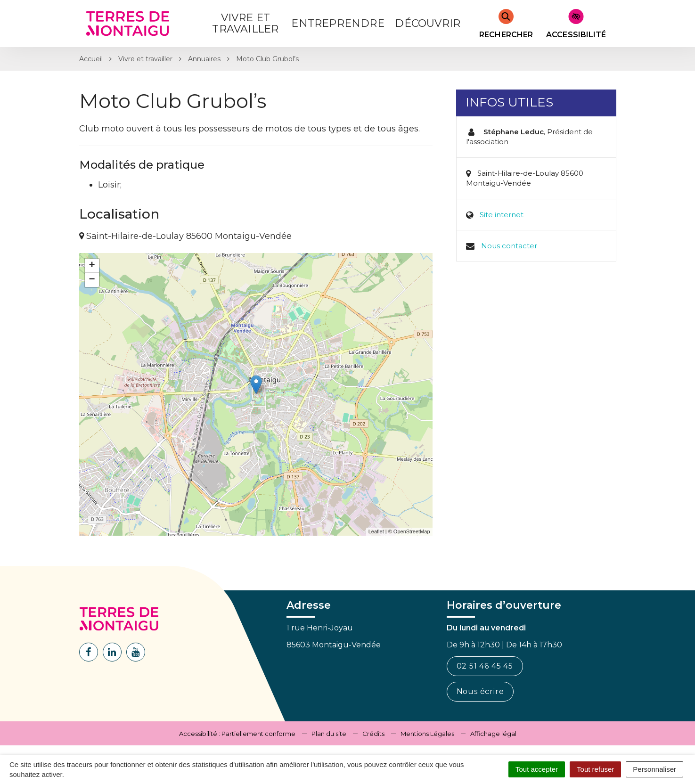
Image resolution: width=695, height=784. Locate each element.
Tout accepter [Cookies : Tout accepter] (537, 769)
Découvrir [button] (428, 23)
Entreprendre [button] (338, 23)
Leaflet (376, 531)
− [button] (92, 280)
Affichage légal (493, 734)
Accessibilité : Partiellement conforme (237, 734)
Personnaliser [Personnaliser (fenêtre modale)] (654, 769)
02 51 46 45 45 (485, 666)
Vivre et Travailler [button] (245, 23)
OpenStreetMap (412, 531)
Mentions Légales (427, 734)
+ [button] (92, 266)
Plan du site (329, 734)
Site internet (502, 215)
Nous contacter (509, 246)
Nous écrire (480, 691)
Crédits (373, 734)
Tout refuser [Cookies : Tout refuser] (595, 769)
